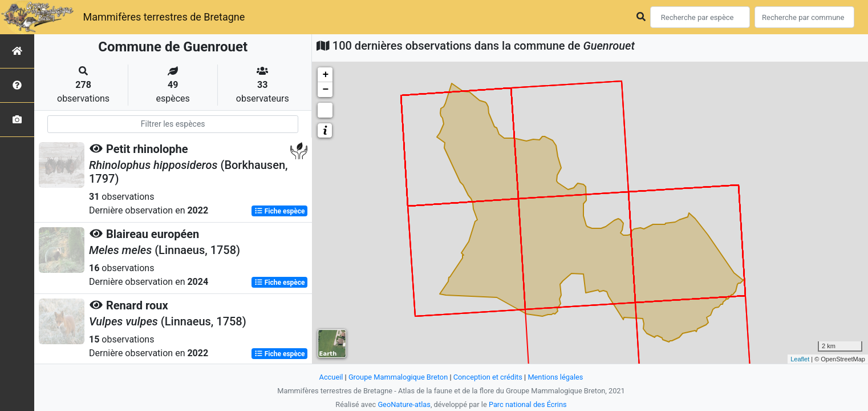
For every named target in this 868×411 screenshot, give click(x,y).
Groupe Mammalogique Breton (398, 377)
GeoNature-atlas (404, 404)
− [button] (325, 90)
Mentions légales (555, 377)
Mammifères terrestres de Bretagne (164, 17)
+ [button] (325, 75)
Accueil (331, 377)
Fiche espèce (280, 211)
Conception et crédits (488, 377)
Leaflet (800, 359)
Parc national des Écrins (528, 404)
